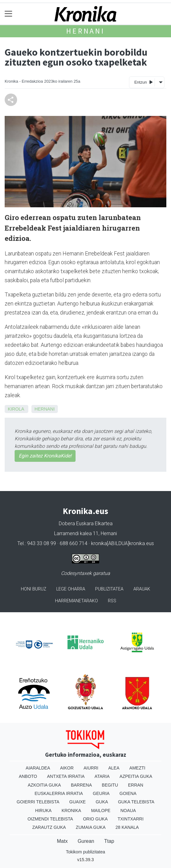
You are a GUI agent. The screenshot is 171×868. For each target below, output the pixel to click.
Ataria (102, 776)
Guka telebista (136, 802)
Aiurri (91, 768)
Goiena (128, 793)
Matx (62, 841)
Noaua (128, 811)
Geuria (101, 793)
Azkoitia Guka (44, 785)
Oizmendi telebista (50, 819)
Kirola (16, 409)
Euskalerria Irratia (59, 793)
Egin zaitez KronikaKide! (45, 456)
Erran (136, 785)
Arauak (142, 589)
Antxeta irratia (66, 776)
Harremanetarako (76, 601)
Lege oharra (71, 589)
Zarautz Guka (49, 827)
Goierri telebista (38, 802)
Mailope (101, 811)
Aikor (67, 768)
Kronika (71, 811)
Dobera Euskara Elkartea (86, 524)
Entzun (143, 82)
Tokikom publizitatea (85, 852)
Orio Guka (95, 819)
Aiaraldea (38, 768)
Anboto (28, 776)
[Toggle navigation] (9, 14)
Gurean (86, 841)
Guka (102, 802)
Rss (112, 601)
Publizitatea (109, 589)
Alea (114, 768)
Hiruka (43, 811)
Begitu (110, 785)
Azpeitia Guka (136, 776)
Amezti (137, 768)
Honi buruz (34, 589)
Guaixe (78, 802)
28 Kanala (127, 827)
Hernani (85, 31)
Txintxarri (130, 819)
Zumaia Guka (91, 827)
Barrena (81, 785)
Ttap (109, 841)
